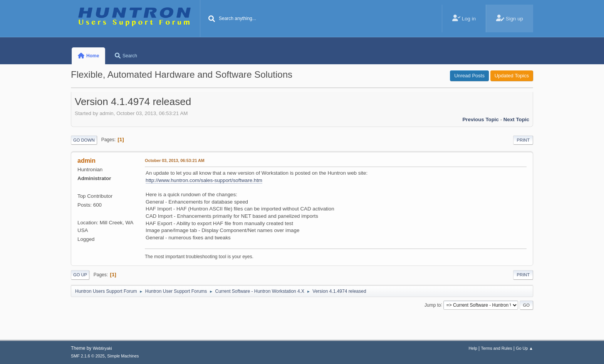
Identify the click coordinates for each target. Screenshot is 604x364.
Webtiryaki (102, 348)
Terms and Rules (497, 348)
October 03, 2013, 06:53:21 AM (175, 160)
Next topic (516, 119)
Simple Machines (123, 356)
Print (523, 140)
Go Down (84, 140)
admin (86, 161)
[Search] (212, 19)
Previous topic (481, 119)
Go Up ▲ (524, 348)
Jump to (433, 305)
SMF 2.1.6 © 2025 (88, 356)
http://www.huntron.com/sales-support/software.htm (204, 180)
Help (473, 348)
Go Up (80, 275)
